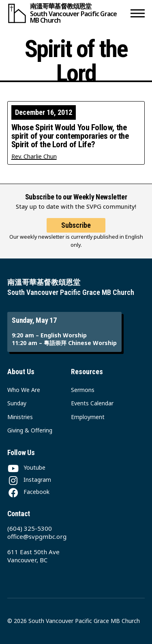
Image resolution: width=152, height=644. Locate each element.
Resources (87, 372)
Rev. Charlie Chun (34, 156)
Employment (88, 417)
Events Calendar (92, 403)
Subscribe (76, 225)
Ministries (20, 417)
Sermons (83, 390)
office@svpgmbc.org (37, 536)
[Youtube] (26, 467)
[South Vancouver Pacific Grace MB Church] (67, 13)
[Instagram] (29, 480)
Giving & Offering (30, 430)
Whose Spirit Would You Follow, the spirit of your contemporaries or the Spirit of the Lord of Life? (70, 136)
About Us (21, 372)
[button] (138, 13)
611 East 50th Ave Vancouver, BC (33, 556)
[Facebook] (28, 492)
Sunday (17, 403)
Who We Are (24, 390)
